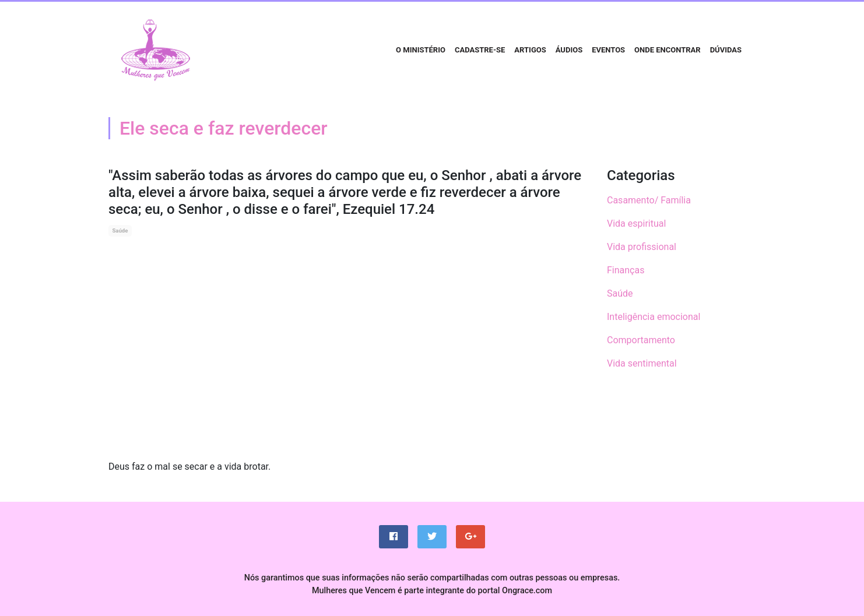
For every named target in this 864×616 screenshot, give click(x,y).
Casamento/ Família (649, 200)
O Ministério (421, 50)
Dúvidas (726, 50)
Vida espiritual (636, 223)
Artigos (530, 50)
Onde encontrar (668, 50)
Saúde (120, 230)
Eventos (608, 50)
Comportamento (641, 340)
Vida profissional (642, 247)
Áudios (569, 50)
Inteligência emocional (654, 317)
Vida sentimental (642, 363)
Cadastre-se (480, 50)
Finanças (626, 270)
